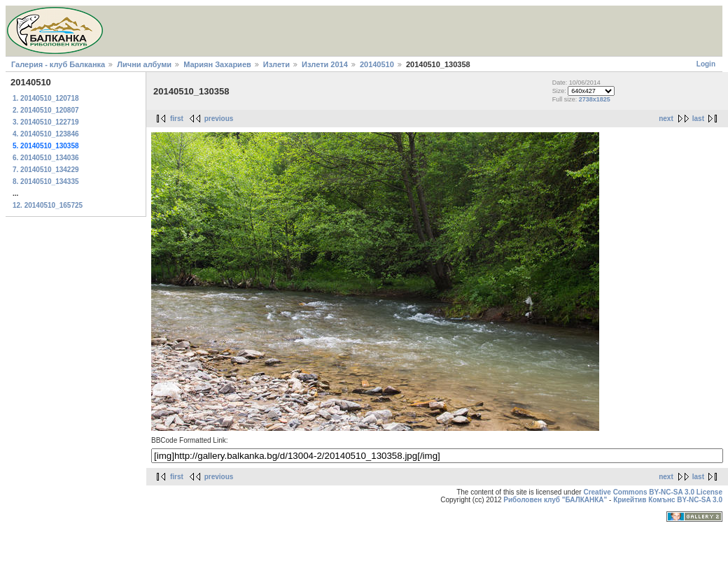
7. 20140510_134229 (46, 170)
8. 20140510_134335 (46, 182)
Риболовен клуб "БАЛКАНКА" (555, 500)
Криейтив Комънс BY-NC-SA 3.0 (668, 500)
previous (219, 119)
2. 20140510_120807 (46, 110)
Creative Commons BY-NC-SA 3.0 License (653, 492)
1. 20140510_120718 (46, 98)
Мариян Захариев (217, 64)
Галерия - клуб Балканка (58, 64)
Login (706, 64)
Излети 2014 (325, 64)
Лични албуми (144, 64)
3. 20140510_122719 (46, 122)
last (698, 119)
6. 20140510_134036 (46, 158)
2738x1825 (595, 99)
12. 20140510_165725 (48, 205)
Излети (276, 64)
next (666, 119)
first (177, 119)
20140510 (377, 64)
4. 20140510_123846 (46, 134)
